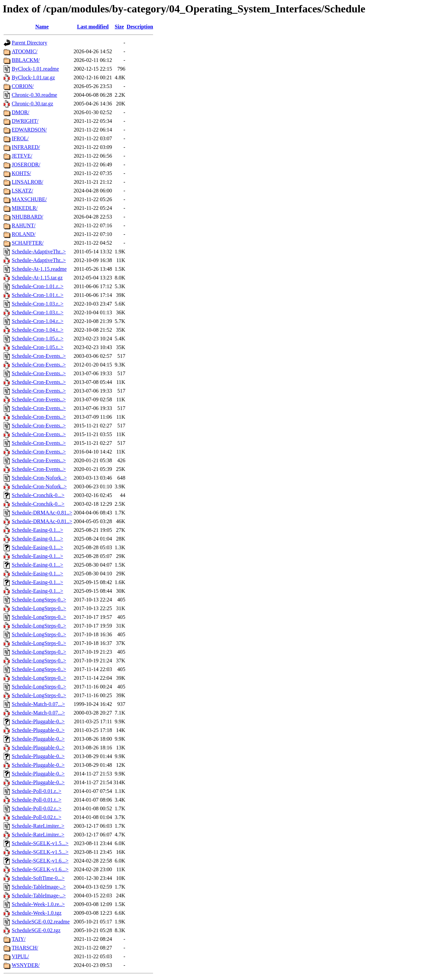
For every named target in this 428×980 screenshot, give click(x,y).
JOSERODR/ (26, 165)
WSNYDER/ (26, 965)
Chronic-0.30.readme (34, 95)
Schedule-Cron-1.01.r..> (38, 286)
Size (119, 27)
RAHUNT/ (24, 225)
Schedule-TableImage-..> (39, 887)
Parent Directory (29, 43)
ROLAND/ (24, 234)
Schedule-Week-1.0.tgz (37, 913)
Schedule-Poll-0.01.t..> (37, 800)
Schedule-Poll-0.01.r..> (37, 791)
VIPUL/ (20, 956)
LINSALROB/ (27, 182)
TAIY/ (19, 939)
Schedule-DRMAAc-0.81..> (42, 513)
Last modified (93, 27)
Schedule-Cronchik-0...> (38, 495)
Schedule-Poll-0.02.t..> (37, 817)
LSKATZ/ (22, 191)
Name (42, 27)
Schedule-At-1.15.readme (39, 269)
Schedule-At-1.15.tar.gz (37, 278)
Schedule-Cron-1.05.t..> (38, 347)
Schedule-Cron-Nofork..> (39, 478)
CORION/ (23, 86)
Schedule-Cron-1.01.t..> (38, 295)
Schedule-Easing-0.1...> (37, 530)
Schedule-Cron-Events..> (39, 356)
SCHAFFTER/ (28, 243)
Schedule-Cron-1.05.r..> (38, 339)
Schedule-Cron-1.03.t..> (38, 312)
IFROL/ (20, 138)
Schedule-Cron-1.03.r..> (38, 304)
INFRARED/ (26, 147)
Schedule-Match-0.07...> (38, 704)
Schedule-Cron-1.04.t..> (38, 330)
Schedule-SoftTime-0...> (38, 878)
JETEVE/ (22, 156)
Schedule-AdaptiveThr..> (39, 252)
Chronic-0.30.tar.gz (32, 104)
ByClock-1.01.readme (35, 69)
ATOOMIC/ (25, 51)
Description (140, 27)
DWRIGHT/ (25, 121)
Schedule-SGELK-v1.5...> (40, 843)
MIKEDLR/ (25, 208)
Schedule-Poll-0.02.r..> (37, 808)
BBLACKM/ (26, 60)
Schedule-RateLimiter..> (38, 826)
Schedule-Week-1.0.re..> (38, 904)
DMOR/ (20, 112)
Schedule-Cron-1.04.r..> (38, 321)
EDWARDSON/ (29, 130)
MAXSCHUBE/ (29, 199)
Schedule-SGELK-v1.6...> (40, 861)
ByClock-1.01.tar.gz (33, 77)
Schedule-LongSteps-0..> (39, 600)
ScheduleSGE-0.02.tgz (36, 930)
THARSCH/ (25, 948)
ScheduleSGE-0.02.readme (41, 922)
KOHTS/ (21, 173)
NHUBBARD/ (27, 217)
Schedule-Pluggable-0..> (38, 721)
